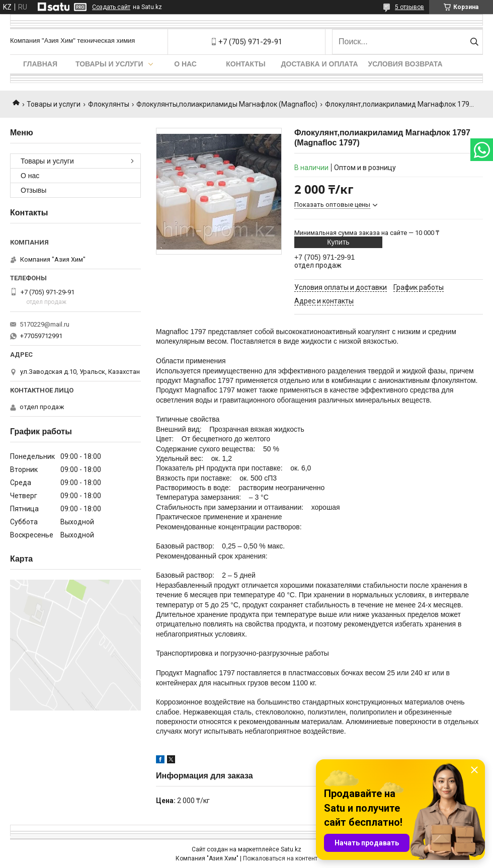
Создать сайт (111, 7)
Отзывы (33, 190)
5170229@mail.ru (45, 324)
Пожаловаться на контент (280, 858)
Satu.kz (291, 849)
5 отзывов (409, 7)
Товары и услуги (109, 64)
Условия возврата (405, 64)
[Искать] (474, 42)
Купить (338, 242)
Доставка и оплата (320, 64)
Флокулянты (109, 104)
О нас (185, 64)
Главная (40, 64)
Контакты (245, 64)
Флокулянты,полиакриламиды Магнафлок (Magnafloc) (227, 104)
